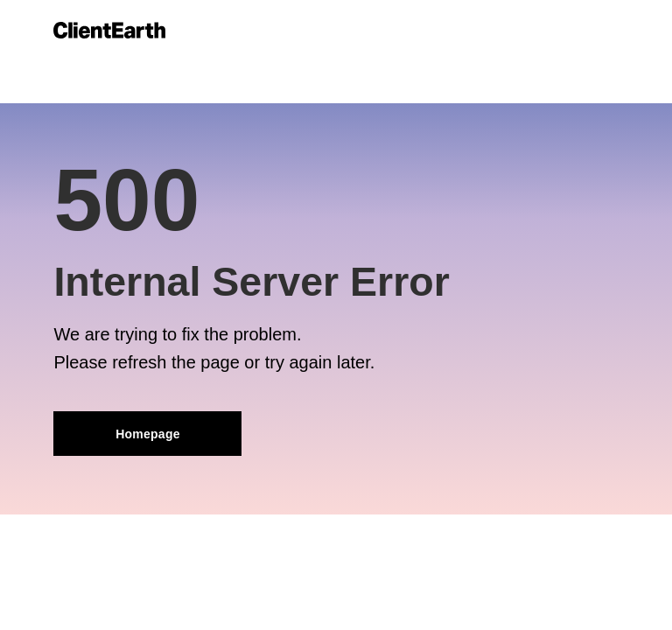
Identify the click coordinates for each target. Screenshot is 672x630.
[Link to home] (109, 30)
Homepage (148, 434)
